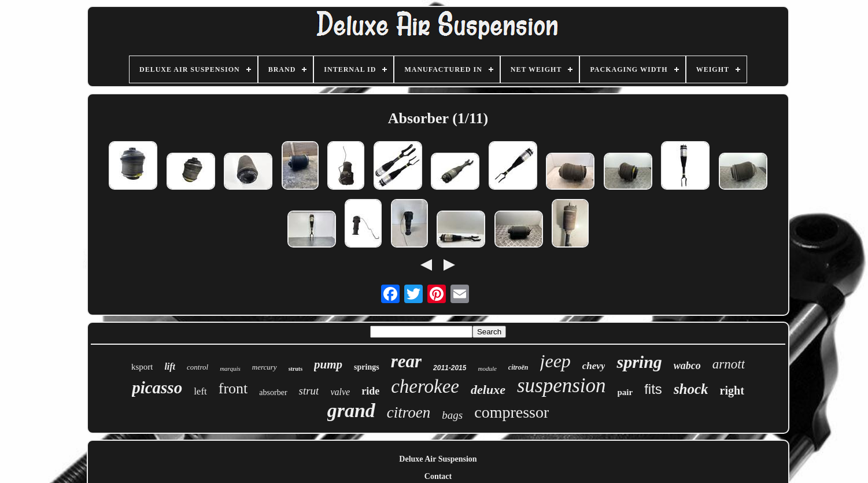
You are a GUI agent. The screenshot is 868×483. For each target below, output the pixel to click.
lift (170, 366)
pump (328, 364)
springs (367, 367)
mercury (265, 367)
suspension (562, 386)
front (233, 388)
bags (452, 415)
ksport (142, 367)
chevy (594, 366)
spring (639, 362)
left (200, 391)
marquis (230, 368)
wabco (687, 366)
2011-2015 (450, 368)
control (197, 367)
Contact (438, 476)
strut (309, 391)
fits (653, 389)
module (487, 368)
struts (296, 369)
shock (691, 389)
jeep (555, 361)
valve (340, 392)
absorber (273, 392)
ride (370, 391)
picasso (157, 388)
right (732, 390)
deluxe (488, 390)
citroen (409, 412)
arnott (729, 364)
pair (625, 392)
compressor (511, 412)
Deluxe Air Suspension (438, 459)
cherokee (425, 386)
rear (406, 361)
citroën (518, 367)
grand (351, 410)
